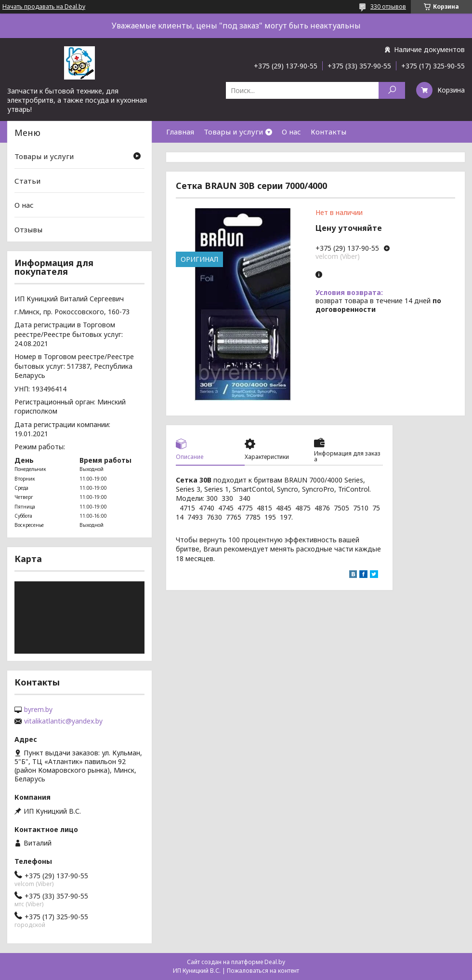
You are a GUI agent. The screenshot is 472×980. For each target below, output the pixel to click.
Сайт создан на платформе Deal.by (236, 962)
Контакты (328, 132)
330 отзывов (388, 7)
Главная (180, 132)
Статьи (27, 181)
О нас (291, 132)
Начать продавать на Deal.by (44, 7)
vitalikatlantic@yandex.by (63, 721)
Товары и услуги (233, 132)
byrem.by (38, 710)
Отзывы (28, 229)
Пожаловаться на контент (263, 971)
